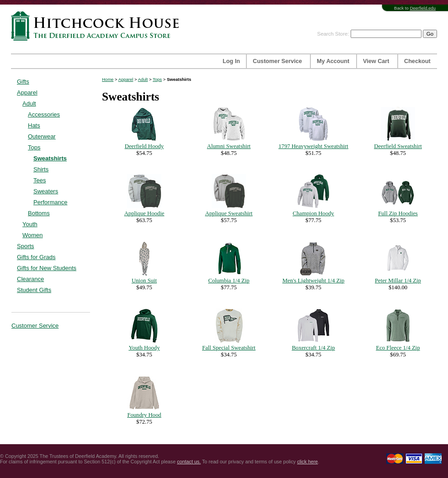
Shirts (41, 169)
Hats (34, 125)
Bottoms (39, 213)
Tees (40, 180)
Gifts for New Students (47, 268)
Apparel (27, 93)
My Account (333, 61)
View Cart (376, 61)
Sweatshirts (50, 158)
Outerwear (42, 136)
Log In (231, 61)
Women (33, 235)
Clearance (30, 279)
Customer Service (277, 61)
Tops (34, 147)
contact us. (189, 462)
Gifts (23, 82)
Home (108, 79)
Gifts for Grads (36, 257)
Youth (30, 224)
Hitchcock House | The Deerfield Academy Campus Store (98, 26)
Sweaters (46, 191)
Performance (50, 202)
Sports (26, 246)
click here (307, 462)
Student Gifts (34, 290)
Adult (29, 104)
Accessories (44, 114)
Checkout (417, 61)
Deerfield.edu (423, 8)
